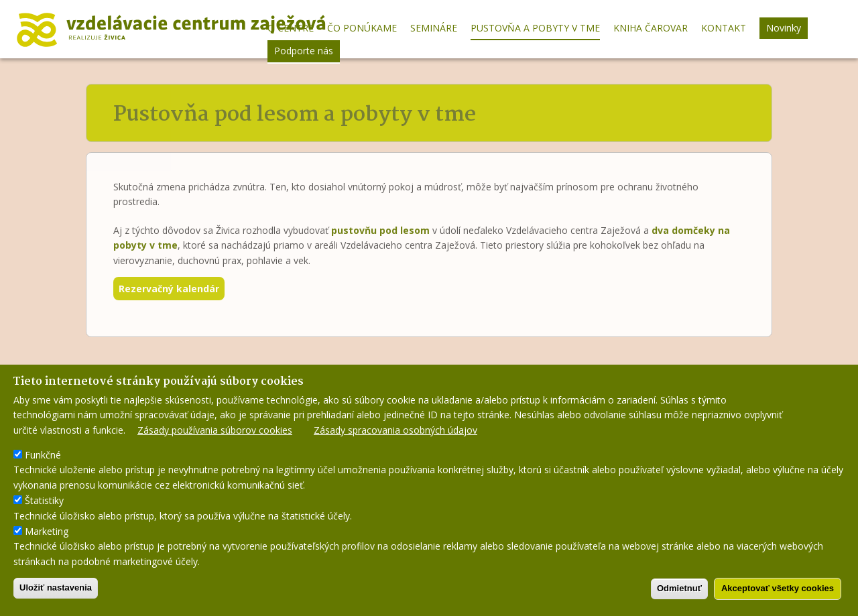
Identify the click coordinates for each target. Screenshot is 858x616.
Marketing (47, 536)
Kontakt (724, 28)
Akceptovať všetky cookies (778, 593)
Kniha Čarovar (651, 28)
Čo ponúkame (362, 28)
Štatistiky (44, 505)
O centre (291, 28)
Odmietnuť (679, 593)
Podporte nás (304, 51)
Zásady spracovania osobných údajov (395, 434)
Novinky (784, 28)
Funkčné (43, 459)
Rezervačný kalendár (169, 289)
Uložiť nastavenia (56, 592)
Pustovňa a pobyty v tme (535, 28)
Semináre (434, 28)
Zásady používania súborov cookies (215, 434)
